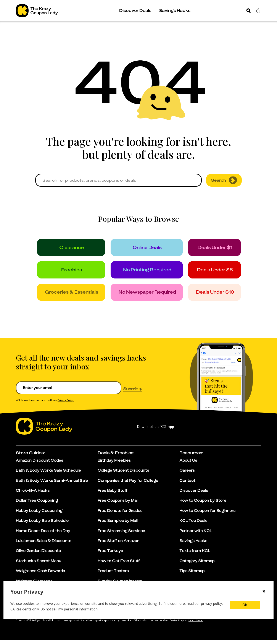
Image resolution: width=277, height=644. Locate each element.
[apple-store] (203, 430)
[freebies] (73, 272)
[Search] (249, 11)
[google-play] (243, 430)
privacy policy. (212, 604)
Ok (245, 605)
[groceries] (73, 296)
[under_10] (224, 296)
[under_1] (224, 248)
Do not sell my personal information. (69, 609)
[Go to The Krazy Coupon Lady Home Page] (37, 11)
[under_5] (224, 272)
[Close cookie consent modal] (264, 592)
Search (224, 180)
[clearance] (73, 248)
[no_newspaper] (152, 296)
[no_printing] (152, 272)
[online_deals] (152, 248)
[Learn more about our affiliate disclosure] (196, 625)
